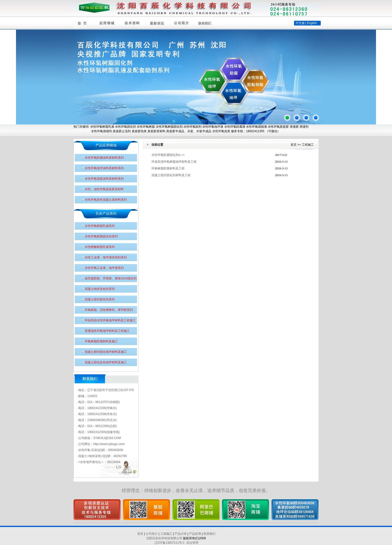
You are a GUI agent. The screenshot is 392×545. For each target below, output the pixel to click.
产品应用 (195, 534)
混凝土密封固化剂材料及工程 (171, 175)
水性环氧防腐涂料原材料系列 (104, 158)
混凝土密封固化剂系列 (100, 299)
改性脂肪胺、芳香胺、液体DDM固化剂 (111, 278)
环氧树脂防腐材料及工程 (168, 168)
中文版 (300, 23)
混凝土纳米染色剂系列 (100, 289)
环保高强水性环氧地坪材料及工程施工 (110, 320)
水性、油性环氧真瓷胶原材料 (104, 189)
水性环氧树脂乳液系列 (100, 226)
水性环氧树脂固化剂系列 (101, 236)
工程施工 (308, 145)
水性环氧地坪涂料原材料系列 (104, 168)
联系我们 (209, 534)
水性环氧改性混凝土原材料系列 (106, 200)
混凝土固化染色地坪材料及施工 (106, 362)
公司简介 (152, 534)
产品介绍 (180, 534)
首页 (293, 145)
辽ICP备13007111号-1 (169, 543)
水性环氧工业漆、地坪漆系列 (104, 268)
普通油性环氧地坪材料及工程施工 (107, 331)
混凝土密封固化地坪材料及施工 (106, 352)
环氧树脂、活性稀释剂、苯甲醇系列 (109, 310)
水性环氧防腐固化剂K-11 (168, 155)
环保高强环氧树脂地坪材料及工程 (174, 162)
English (312, 23)
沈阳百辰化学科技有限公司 (164, 538)
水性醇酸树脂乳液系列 (100, 247)
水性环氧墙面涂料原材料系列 (104, 179)
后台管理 (192, 543)
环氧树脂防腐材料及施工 (101, 341)
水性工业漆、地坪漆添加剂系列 (106, 257)
